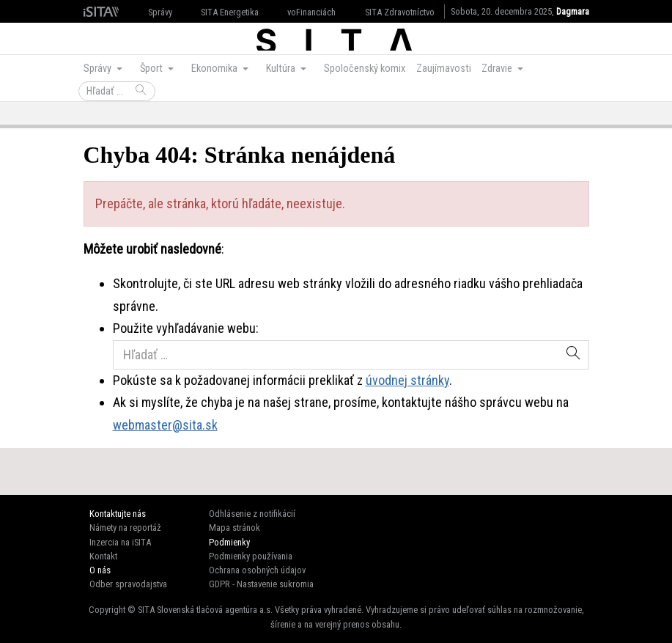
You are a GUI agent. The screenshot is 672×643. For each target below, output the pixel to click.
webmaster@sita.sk (165, 425)
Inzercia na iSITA (120, 542)
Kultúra (282, 69)
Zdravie (498, 69)
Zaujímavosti (444, 69)
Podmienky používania (251, 556)
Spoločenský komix (365, 69)
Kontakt (103, 556)
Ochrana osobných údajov (257, 570)
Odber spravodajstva (128, 584)
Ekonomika (215, 69)
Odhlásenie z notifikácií (252, 514)
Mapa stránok (235, 528)
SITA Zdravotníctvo (400, 12)
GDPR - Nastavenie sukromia (261, 584)
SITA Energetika (230, 12)
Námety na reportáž (125, 528)
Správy (160, 12)
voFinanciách (311, 12)
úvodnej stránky (407, 380)
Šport (152, 69)
